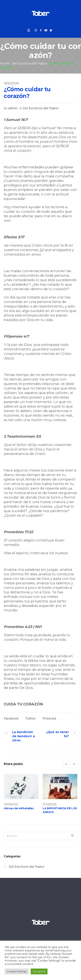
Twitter (30, 718)
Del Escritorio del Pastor (30, 63)
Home (5, 63)
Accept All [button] (39, 971)
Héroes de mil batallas (19, 808)
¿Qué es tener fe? (58, 734)
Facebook (11, 718)
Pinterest (49, 718)
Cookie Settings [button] (17, 971)
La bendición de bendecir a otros (23, 736)
